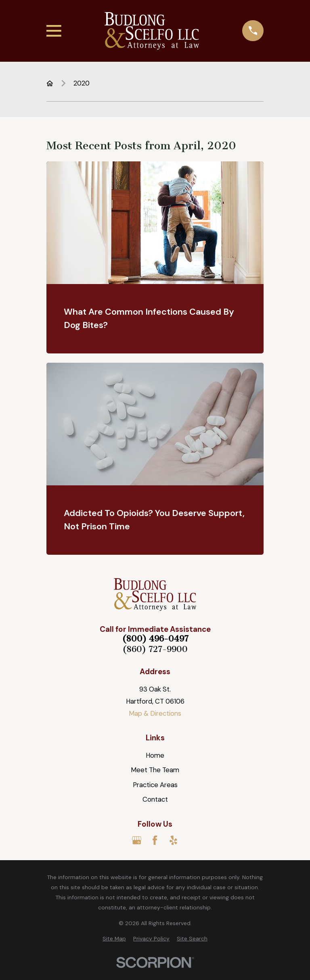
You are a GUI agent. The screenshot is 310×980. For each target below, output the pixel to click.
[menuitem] (114, 939)
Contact (155, 799)
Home (155, 755)
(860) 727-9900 (155, 649)
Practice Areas (155, 785)
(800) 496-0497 (155, 639)
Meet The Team (155, 770)
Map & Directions (155, 713)
